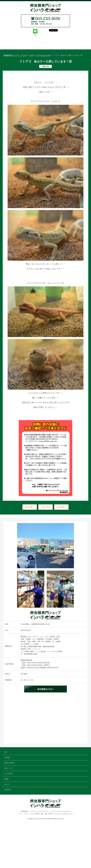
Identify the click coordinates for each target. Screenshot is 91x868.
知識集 (45, 76)
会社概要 (45, 54)
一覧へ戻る (45, 551)
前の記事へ (30, 551)
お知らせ (45, 81)
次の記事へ (61, 551)
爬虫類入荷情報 (45, 59)
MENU (46, 43)
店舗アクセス (45, 65)
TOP (46, 48)
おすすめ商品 (45, 70)
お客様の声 (45, 87)
